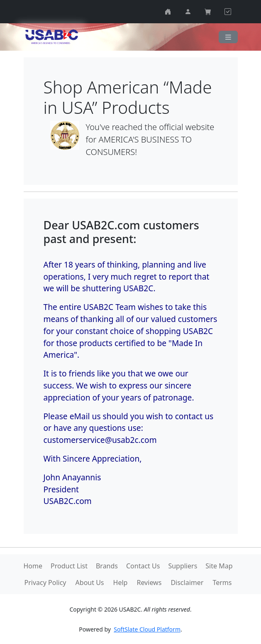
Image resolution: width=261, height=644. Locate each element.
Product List (69, 566)
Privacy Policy (45, 583)
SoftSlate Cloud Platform (147, 629)
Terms (222, 583)
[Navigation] (228, 37)
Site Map (219, 566)
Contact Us (143, 566)
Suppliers (183, 566)
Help (121, 583)
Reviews (149, 583)
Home (33, 566)
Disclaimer (187, 583)
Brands (107, 566)
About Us (90, 583)
